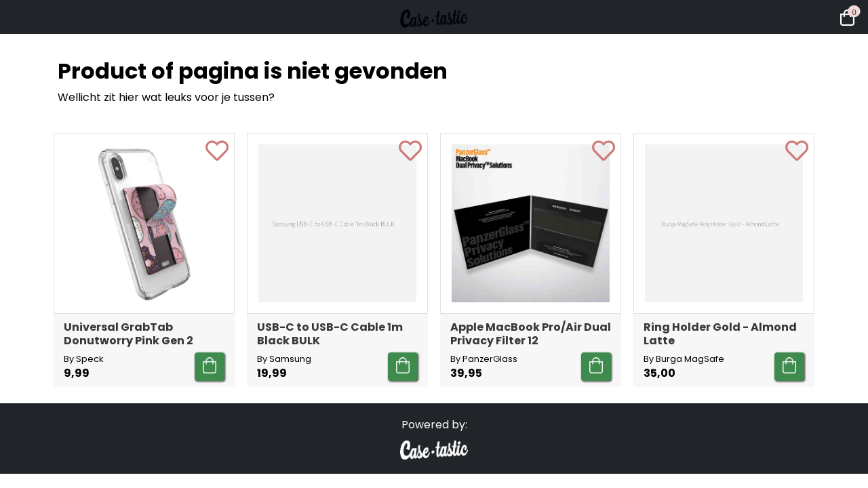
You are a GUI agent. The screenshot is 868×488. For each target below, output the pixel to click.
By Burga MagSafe (684, 359)
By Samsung (284, 359)
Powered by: (434, 425)
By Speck (83, 359)
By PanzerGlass (484, 359)
